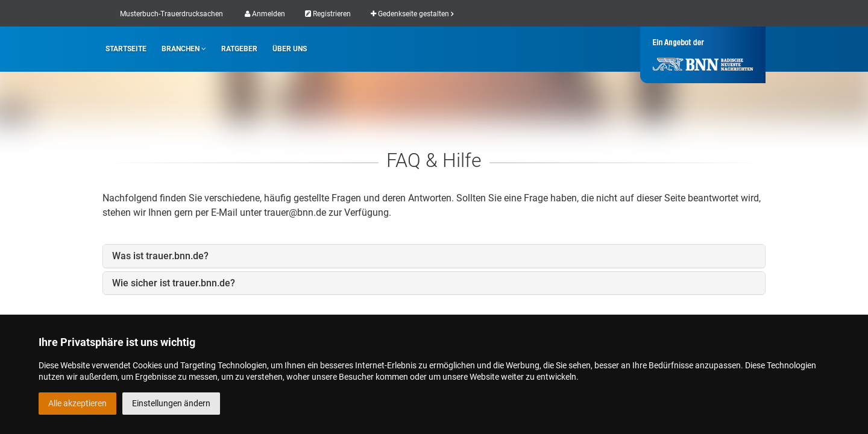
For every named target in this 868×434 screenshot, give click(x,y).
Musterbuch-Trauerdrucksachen (171, 14)
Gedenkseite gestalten (412, 14)
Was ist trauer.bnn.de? (160, 256)
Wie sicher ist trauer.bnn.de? (174, 283)
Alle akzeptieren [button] (77, 403)
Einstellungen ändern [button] (171, 403)
